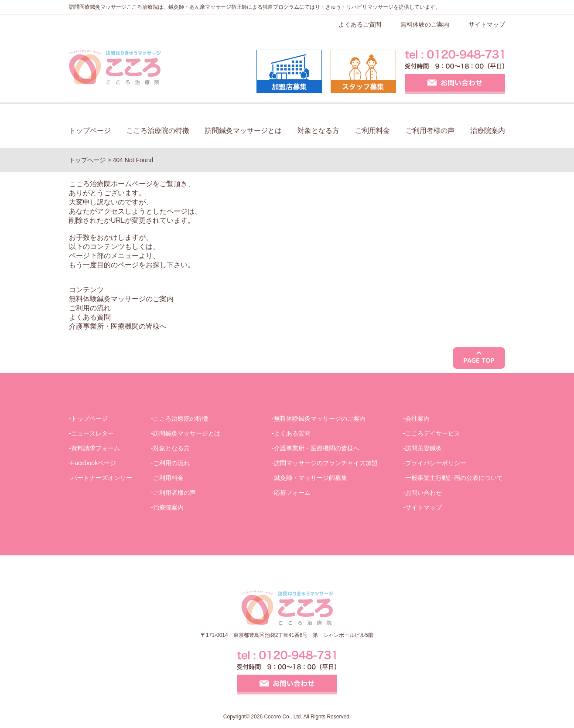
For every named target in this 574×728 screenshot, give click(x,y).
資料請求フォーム (96, 448)
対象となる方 (318, 131)
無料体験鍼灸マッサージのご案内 (121, 299)
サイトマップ (487, 24)
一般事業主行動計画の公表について (454, 478)
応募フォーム (292, 493)
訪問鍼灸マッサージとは (243, 131)
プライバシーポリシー (436, 463)
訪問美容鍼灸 (424, 448)
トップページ (90, 131)
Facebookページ (94, 463)
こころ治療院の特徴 (158, 131)
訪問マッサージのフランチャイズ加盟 (326, 463)
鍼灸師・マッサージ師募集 (311, 478)
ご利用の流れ (90, 308)
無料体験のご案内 (425, 24)
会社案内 (417, 418)
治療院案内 (488, 131)
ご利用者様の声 (430, 131)
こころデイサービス (433, 433)
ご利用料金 (372, 131)
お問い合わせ (424, 493)
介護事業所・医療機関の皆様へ (118, 326)
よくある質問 (90, 317)
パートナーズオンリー (102, 478)
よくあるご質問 (360, 24)
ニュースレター (92, 433)
